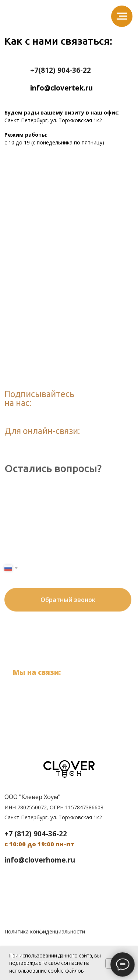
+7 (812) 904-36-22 (61, 684)
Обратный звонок (68, 583)
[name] (70, 521)
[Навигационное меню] (122, 16)
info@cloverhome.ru (40, 860)
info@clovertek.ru (62, 695)
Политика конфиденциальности (45, 931)
